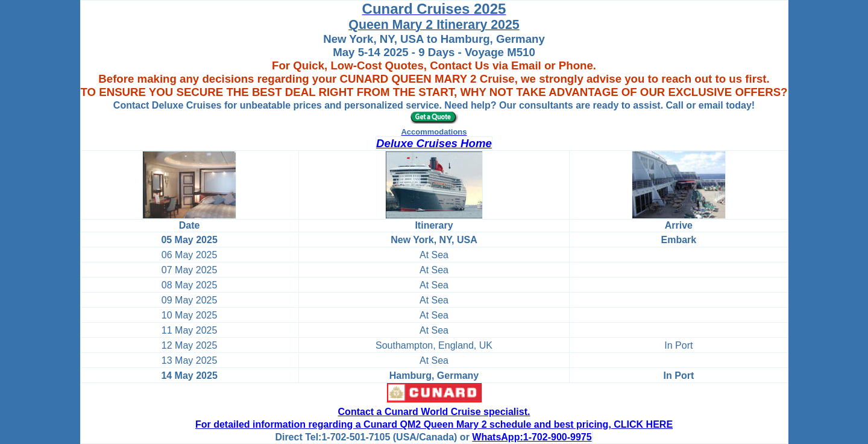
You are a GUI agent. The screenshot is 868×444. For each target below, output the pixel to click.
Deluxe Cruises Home (434, 143)
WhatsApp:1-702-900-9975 (532, 437)
